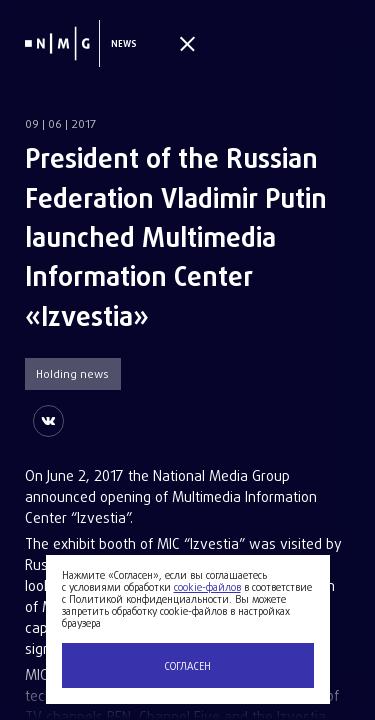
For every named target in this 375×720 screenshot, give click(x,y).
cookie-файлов (207, 588)
